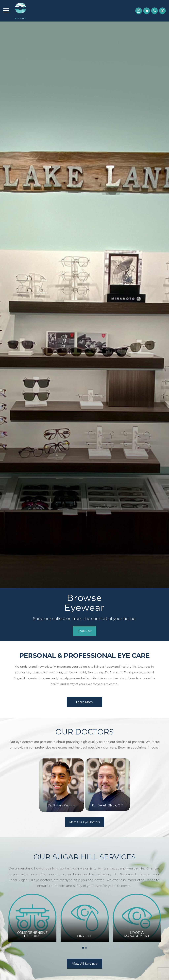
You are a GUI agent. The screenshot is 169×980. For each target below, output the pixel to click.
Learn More (84, 702)
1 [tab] (83, 948)
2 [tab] (86, 948)
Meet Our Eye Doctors (84, 822)
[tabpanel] (32, 918)
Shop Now (84, 631)
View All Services (85, 964)
